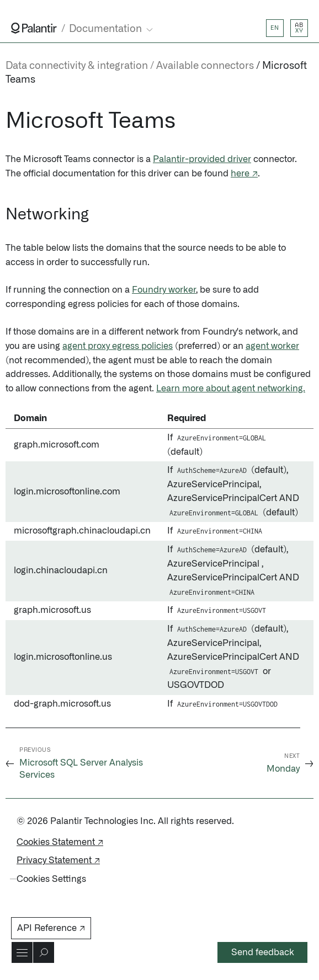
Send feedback (263, 952)
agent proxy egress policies (118, 346)
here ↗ (244, 174)
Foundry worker (164, 290)
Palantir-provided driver (202, 159)
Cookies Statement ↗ (60, 842)
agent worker (272, 346)
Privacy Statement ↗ (58, 860)
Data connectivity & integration (77, 66)
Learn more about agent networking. (231, 389)
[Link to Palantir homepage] (34, 28)
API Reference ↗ (51, 928)
